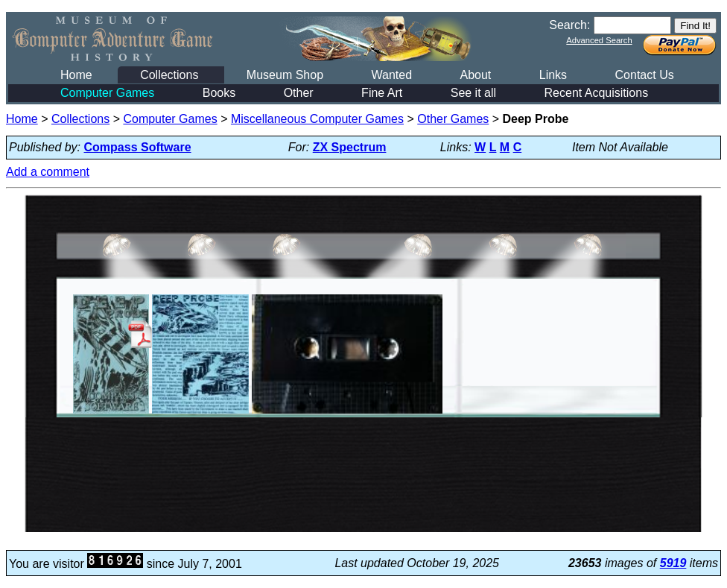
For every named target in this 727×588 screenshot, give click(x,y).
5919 (673, 563)
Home (76, 75)
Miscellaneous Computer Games (317, 119)
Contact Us (645, 75)
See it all (473, 93)
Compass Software (138, 147)
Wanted (391, 75)
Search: (569, 25)
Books (219, 93)
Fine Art (382, 93)
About (475, 75)
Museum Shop (285, 75)
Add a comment (48, 172)
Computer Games (107, 93)
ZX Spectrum (350, 147)
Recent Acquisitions (597, 93)
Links (553, 75)
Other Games (453, 119)
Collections (169, 75)
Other (299, 93)
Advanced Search (599, 40)
